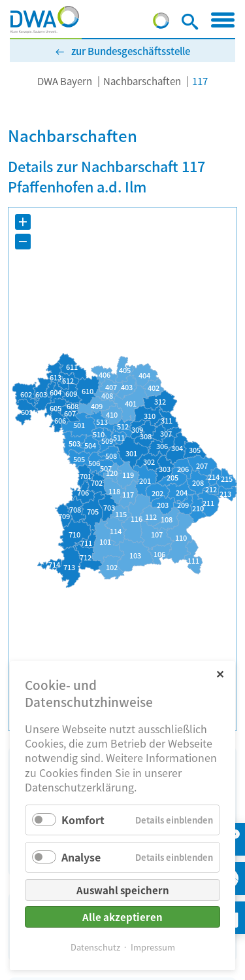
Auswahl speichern (123, 890)
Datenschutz (95, 947)
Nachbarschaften (142, 81)
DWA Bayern (65, 81)
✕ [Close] (220, 673)
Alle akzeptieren (122, 917)
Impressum (153, 947)
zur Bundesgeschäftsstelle (131, 51)
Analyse (81, 857)
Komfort (83, 820)
